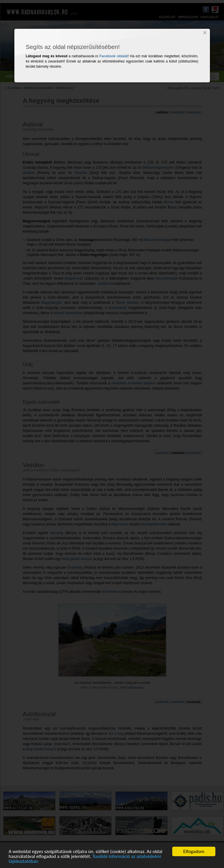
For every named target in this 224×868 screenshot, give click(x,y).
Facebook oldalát (114, 56)
